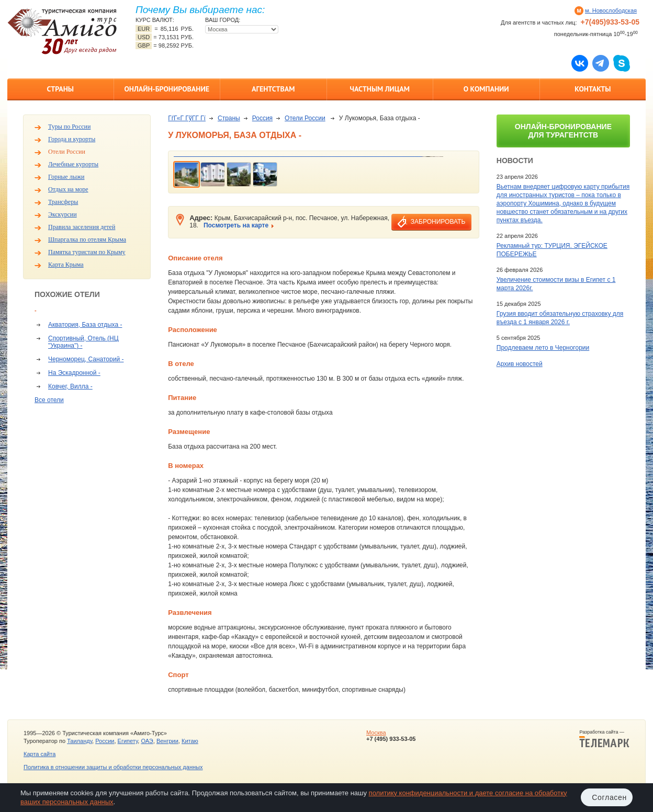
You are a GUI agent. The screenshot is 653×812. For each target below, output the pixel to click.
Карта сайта (40, 754)
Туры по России (69, 127)
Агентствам (273, 89)
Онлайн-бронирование (167, 89)
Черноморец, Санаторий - (86, 359)
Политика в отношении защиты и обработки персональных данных (113, 767)
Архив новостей (520, 364)
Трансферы (63, 202)
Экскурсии (63, 214)
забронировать (438, 222)
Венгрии (167, 741)
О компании (486, 89)
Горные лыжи (66, 177)
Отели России (67, 152)
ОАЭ (147, 741)
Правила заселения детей (82, 227)
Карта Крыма (66, 265)
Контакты (593, 89)
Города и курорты (72, 139)
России (105, 741)
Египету (128, 741)
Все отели (49, 400)
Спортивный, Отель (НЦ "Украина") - (83, 342)
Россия (262, 118)
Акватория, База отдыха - (85, 325)
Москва (376, 733)
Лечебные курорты (73, 164)
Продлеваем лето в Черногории (543, 348)
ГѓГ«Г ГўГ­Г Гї (187, 118)
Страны (60, 89)
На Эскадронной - (74, 373)
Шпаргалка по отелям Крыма (87, 239)
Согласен (609, 797)
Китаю (190, 741)
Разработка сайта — (604, 739)
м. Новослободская (611, 10)
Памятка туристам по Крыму (87, 252)
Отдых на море (68, 189)
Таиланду (80, 741)
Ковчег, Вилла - (70, 386)
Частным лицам (380, 89)
